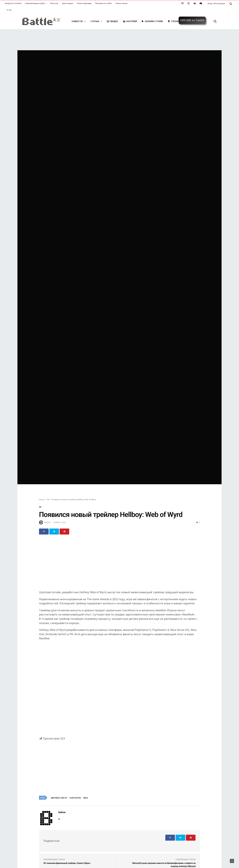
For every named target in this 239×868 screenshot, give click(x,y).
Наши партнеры (84, 3)
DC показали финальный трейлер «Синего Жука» (67, 863)
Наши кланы (121, 3)
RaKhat (47, 522)
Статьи (95, 21)
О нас (9, 10)
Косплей (130, 21)
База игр (54, 3)
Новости (77, 21)
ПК (40, 507)
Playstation (75, 798)
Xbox (86, 798)
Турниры (175, 21)
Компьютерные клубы (35, 3)
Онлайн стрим (152, 21)
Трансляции (67, 3)
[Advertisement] (119, 564)
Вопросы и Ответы (13, 3)
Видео (112, 21)
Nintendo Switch (59, 798)
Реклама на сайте (103, 3)
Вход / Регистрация (216, 3)
